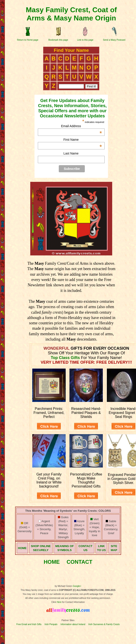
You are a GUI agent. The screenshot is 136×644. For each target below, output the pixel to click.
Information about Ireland (73, 624)
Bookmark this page (58, 40)
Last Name (71, 153)
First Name (83, 140)
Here (59, 602)
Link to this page (85, 40)
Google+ (77, 586)
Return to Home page (28, 40)
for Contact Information (73, 602)
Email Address (81, 126)
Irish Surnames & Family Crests (104, 624)
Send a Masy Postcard (114, 40)
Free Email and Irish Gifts (29, 624)
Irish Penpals (51, 624)
